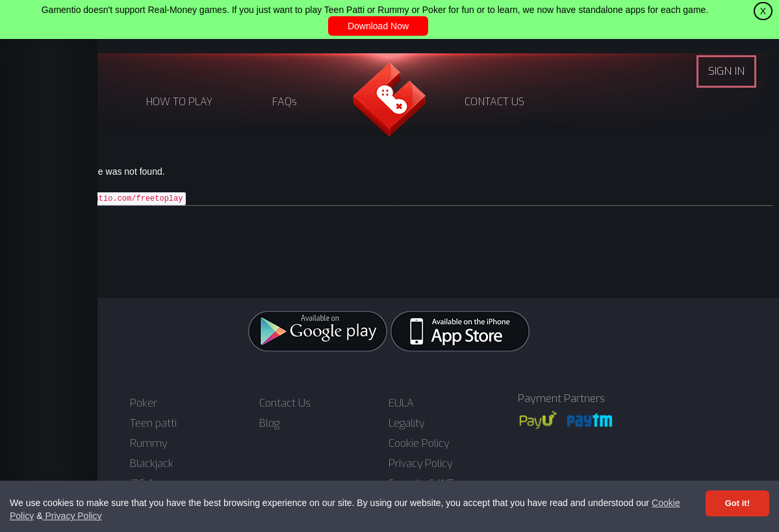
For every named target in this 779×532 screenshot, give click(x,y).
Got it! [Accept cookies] (737, 503)
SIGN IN (726, 71)
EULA (401, 403)
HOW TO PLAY (179, 102)
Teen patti (153, 424)
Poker (144, 403)
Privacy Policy (72, 516)
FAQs (285, 102)
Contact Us (285, 403)
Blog (269, 424)
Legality (406, 424)
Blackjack (152, 464)
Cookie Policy (419, 444)
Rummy (148, 444)
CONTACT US (494, 102)
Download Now (378, 26)
